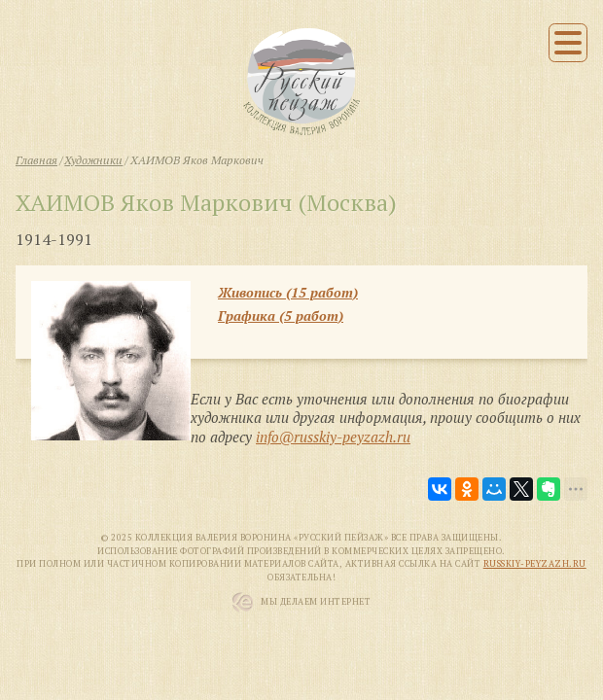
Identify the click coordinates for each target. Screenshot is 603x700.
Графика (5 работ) (281, 315)
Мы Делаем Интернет (316, 602)
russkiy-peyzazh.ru (535, 564)
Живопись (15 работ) (288, 292)
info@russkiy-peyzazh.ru (333, 437)
